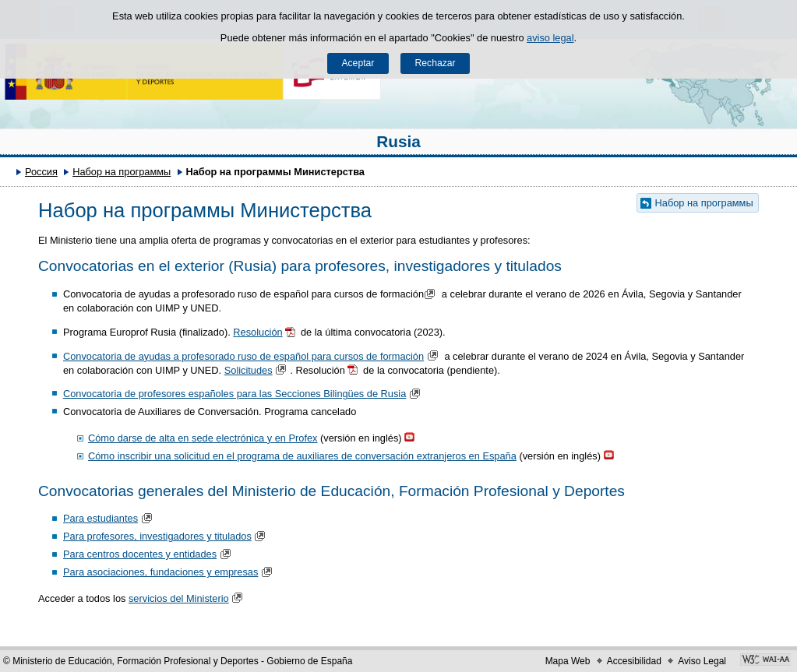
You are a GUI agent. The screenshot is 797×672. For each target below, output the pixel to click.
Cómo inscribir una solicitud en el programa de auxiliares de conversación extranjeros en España (302, 456)
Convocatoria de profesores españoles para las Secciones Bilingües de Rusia (235, 394)
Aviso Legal (702, 661)
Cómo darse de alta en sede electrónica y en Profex (203, 438)
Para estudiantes (101, 518)
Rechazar (436, 63)
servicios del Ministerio (179, 598)
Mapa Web (568, 661)
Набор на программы (122, 172)
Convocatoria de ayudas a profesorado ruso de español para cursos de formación (243, 356)
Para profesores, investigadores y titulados (157, 536)
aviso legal (550, 38)
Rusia (398, 141)
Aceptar (358, 63)
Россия (41, 172)
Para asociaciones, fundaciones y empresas (160, 572)
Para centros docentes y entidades (140, 554)
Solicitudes (249, 370)
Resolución (257, 332)
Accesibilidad (634, 661)
